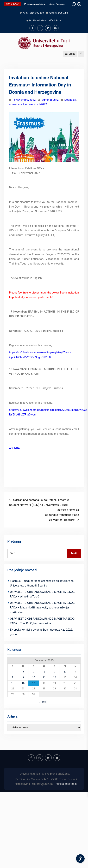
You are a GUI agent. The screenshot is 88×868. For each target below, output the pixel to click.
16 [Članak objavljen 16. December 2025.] (23, 683)
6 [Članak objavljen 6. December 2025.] (65, 672)
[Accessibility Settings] (80, 859)
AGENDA (14, 448)
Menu (70, 54)
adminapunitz (50, 100)
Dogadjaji (70, 100)
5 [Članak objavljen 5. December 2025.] (54, 672)
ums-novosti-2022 (36, 104)
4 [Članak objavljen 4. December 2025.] (44, 672)
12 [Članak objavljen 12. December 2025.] (54, 677)
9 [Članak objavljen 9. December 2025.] (23, 677)
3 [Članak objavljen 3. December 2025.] (34, 672)
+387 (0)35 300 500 (33, 13)
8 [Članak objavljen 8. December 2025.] (13, 677)
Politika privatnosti (66, 784)
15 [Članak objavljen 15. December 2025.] (13, 683)
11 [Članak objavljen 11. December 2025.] (44, 677)
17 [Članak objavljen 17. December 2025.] (34, 683)
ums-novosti (17, 104)
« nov (43, 702)
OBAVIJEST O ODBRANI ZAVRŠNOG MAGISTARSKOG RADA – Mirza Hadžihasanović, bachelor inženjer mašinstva (42, 608)
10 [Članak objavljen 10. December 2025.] (34, 677)
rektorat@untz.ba (58, 13)
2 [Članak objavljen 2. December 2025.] (23, 672)
